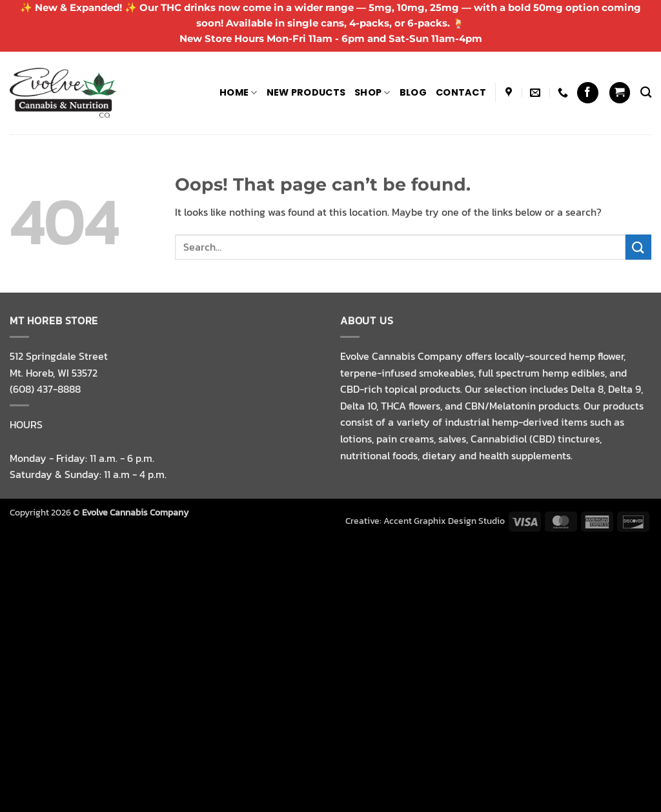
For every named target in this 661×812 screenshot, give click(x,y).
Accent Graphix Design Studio (444, 521)
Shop (372, 92)
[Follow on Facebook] (588, 93)
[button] (620, 93)
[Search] (646, 93)
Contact (461, 92)
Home (239, 92)
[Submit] (638, 247)
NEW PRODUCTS (306, 92)
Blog (413, 92)
